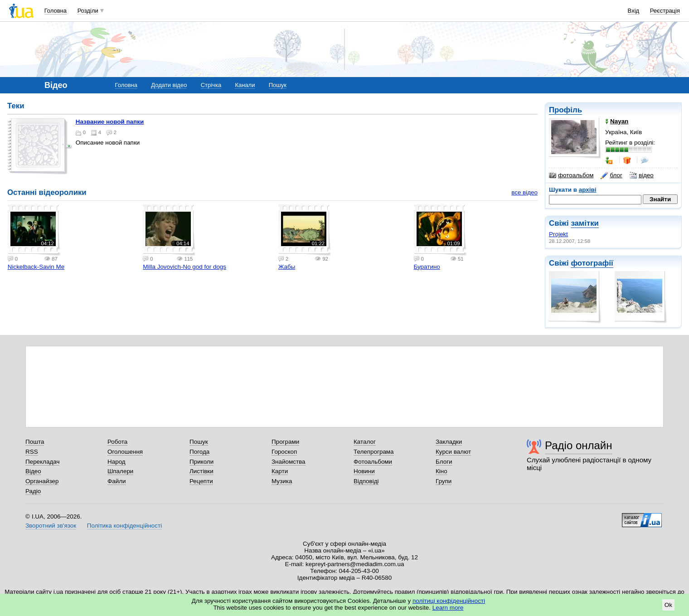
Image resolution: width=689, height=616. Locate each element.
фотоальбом (571, 175)
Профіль (565, 110)
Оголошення (125, 452)
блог (611, 175)
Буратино (427, 267)
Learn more (448, 608)
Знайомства (289, 462)
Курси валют (453, 452)
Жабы (287, 267)
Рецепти (201, 481)
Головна (56, 11)
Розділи (88, 11)
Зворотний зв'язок (51, 526)
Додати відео (169, 85)
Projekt (558, 234)
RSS (32, 452)
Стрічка (211, 85)
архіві (588, 190)
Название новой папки (110, 122)
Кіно (442, 471)
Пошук (278, 85)
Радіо (33, 491)
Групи (444, 481)
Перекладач (42, 462)
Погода (199, 452)
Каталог (365, 442)
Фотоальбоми (373, 462)
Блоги (444, 462)
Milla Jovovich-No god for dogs (184, 267)
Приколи (201, 462)
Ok (668, 605)
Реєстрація (665, 11)
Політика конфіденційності (124, 526)
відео (642, 175)
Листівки (201, 471)
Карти (280, 471)
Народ (116, 462)
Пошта (35, 442)
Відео (33, 471)
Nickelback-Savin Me (36, 267)
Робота (117, 442)
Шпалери (120, 471)
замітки (585, 223)
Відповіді (366, 481)
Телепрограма (374, 452)
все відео (524, 192)
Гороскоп (284, 452)
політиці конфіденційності (449, 601)
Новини (364, 471)
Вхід (634, 11)
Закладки (449, 442)
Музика (282, 481)
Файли (117, 481)
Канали (245, 85)
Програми (285, 442)
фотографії (592, 263)
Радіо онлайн (579, 445)
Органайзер (42, 481)
